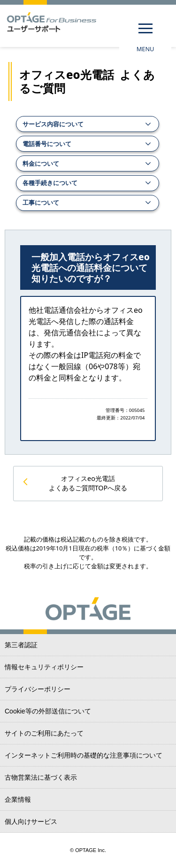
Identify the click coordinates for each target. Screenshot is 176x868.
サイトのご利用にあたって (44, 733)
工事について (41, 202)
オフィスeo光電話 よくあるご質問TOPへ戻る (88, 483)
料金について (41, 163)
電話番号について (47, 144)
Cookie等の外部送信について (48, 711)
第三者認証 (21, 645)
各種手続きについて (50, 183)
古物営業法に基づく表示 (41, 777)
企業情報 (18, 799)
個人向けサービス (31, 821)
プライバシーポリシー (38, 689)
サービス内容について (53, 124)
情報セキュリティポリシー (44, 667)
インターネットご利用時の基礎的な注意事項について (84, 755)
